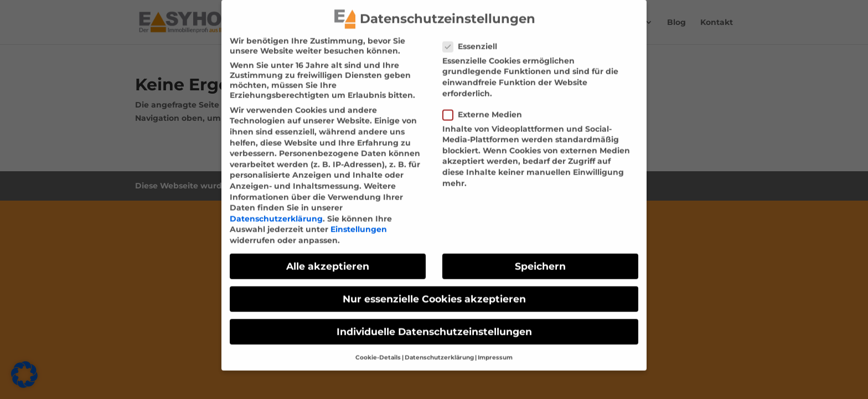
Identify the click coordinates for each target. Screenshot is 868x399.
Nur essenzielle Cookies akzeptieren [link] (434, 291)
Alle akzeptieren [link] (328, 259)
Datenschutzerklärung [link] (276, 211)
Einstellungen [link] (359, 222)
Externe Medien (487, 107)
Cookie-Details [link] (378, 350)
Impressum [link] (495, 350)
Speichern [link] (540, 259)
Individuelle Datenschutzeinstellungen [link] (434, 324)
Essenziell (474, 39)
